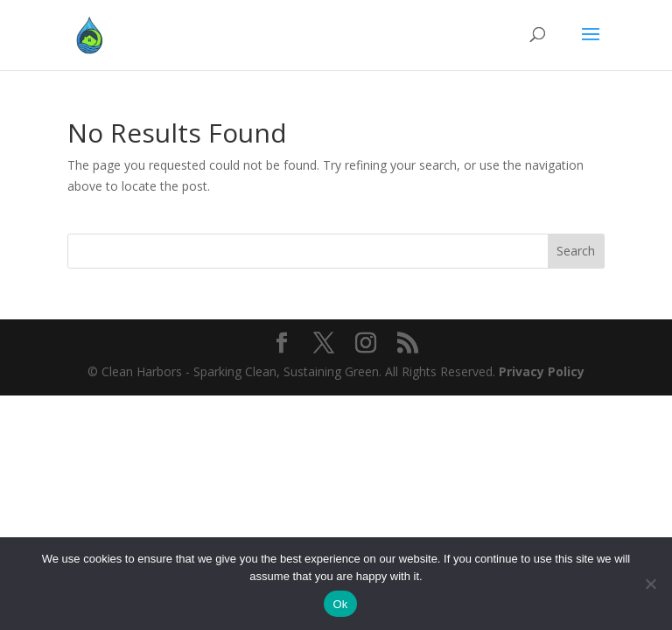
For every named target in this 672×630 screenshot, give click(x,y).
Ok (340, 604)
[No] (650, 584)
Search (576, 251)
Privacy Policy (542, 371)
